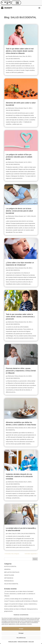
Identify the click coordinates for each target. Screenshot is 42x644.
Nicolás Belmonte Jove (15, 56)
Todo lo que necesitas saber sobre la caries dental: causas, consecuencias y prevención (20, 317)
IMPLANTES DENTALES (12, 572)
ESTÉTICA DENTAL (10, 566)
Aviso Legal (31, 642)
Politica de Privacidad (23, 642)
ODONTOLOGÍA (9, 575)
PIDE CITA (17, 3)
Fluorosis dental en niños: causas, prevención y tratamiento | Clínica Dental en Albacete (21, 371)
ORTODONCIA (9, 578)
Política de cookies (13, 642)
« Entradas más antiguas (12, 554)
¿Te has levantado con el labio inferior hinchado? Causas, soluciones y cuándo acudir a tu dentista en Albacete (20, 594)
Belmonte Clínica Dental (15, 108)
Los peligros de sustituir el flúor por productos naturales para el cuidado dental (19, 157)
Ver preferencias (21, 638)
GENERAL (7, 569)
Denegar (21, 633)
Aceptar (21, 629)
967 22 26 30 (7, 3)
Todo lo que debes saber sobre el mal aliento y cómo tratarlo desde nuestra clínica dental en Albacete (20, 51)
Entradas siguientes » (31, 554)
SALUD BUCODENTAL (13, 59)
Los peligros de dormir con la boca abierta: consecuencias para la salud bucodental (19, 211)
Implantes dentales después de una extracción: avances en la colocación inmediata (19, 476)
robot (10, 534)
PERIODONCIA (9, 581)
